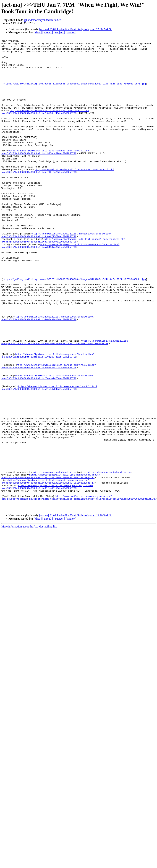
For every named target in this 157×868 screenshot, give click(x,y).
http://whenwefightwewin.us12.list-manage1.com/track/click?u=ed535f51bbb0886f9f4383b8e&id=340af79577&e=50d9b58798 (57, 274)
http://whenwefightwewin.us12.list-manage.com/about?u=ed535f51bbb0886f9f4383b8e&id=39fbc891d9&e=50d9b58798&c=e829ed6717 (51, 564)
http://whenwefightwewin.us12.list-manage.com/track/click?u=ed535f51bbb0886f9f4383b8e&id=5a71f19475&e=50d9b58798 (58, 197)
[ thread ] (48, 32)
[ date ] (38, 32)
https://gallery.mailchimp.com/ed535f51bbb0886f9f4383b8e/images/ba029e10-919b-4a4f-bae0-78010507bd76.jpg (74, 93)
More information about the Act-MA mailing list (29, 620)
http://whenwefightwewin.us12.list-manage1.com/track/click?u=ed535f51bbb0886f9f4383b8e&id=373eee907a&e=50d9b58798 (63, 281)
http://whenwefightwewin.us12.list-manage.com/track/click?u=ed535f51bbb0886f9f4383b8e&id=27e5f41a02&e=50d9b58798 (49, 432)
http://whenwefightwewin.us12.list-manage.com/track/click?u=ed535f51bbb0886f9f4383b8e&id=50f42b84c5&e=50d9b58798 (48, 419)
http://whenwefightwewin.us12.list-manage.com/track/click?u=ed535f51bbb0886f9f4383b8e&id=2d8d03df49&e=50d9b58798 (45, 126)
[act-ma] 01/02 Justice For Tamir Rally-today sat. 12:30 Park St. (76, 29)
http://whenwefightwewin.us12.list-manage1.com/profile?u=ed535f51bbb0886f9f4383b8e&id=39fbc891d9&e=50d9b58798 (47, 576)
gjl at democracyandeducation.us (43, 20)
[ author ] (71, 32)
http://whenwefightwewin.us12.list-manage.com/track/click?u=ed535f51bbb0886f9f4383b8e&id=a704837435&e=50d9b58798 (60, 287)
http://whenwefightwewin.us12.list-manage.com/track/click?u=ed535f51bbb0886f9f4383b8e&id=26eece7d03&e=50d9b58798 (48, 445)
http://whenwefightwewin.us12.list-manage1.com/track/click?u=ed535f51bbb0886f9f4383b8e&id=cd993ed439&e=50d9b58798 (45, 175)
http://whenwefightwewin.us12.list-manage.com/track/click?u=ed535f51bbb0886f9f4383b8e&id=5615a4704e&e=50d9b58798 (49, 457)
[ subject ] (59, 32)
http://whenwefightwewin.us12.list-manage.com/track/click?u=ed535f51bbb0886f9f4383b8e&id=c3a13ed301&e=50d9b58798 (65, 403)
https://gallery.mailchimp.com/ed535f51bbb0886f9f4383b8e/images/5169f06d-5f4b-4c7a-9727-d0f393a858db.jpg (74, 327)
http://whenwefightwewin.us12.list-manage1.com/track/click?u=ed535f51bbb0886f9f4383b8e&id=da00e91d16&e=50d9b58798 (48, 374)
